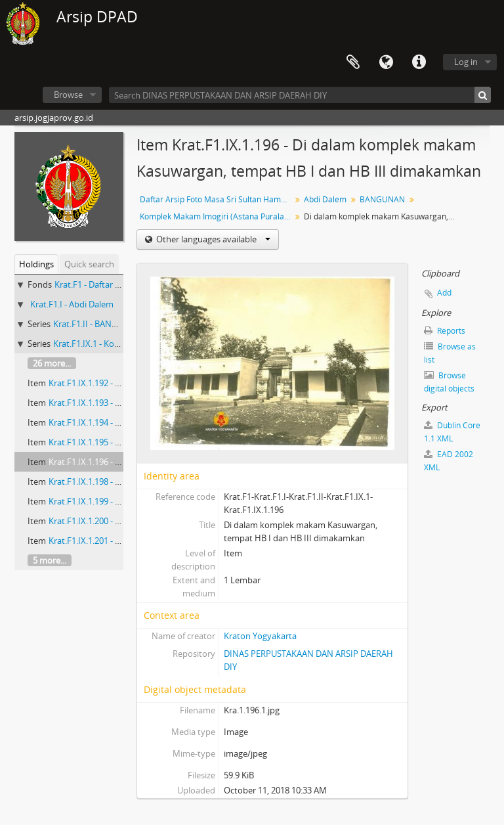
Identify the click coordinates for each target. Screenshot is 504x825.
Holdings (36, 264)
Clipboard (353, 62)
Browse (68, 95)
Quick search (89, 264)
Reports (445, 331)
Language (386, 62)
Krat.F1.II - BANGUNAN (97, 324)
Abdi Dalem (325, 199)
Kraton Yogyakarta (260, 636)
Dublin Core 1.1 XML (452, 432)
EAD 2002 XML (449, 461)
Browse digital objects (449, 382)
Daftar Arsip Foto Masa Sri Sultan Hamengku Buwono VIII (217, 199)
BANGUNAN (382, 199)
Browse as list (450, 353)
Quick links (419, 62)
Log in (466, 62)
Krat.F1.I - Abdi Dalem (72, 304)
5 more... (50, 560)
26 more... (52, 363)
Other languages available (212, 239)
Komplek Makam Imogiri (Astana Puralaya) (217, 216)
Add (444, 293)
